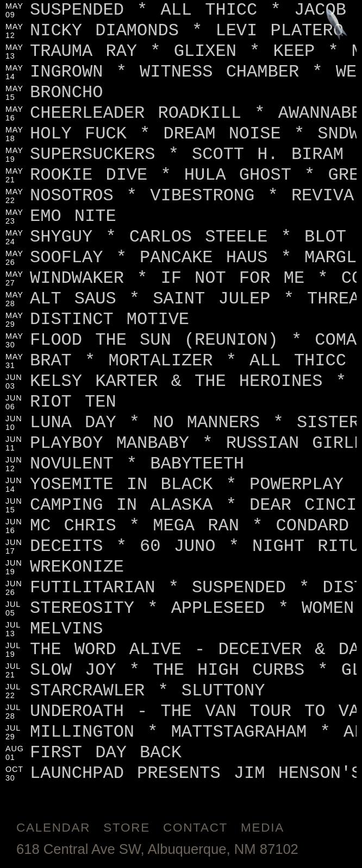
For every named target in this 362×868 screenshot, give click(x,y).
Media (263, 828)
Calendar (53, 828)
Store (127, 828)
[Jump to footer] (337, 25)
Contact (195, 828)
